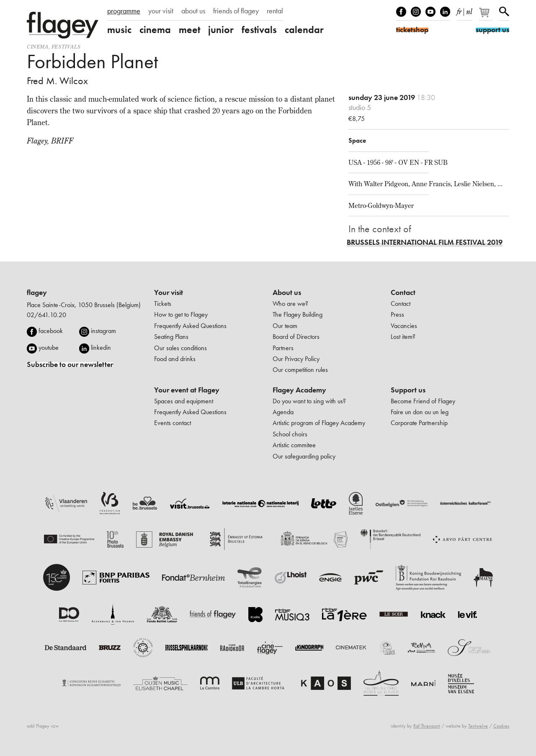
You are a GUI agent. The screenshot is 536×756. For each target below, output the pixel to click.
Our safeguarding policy (304, 456)
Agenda (283, 412)
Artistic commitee (294, 445)
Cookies (501, 726)
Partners (283, 348)
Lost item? (403, 337)
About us (287, 292)
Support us (408, 390)
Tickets (163, 304)
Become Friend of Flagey (423, 401)
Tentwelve (478, 726)
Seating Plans (171, 337)
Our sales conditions (180, 348)
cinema (155, 30)
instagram (103, 331)
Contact (403, 292)
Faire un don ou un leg (420, 412)
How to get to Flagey (181, 314)
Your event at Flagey (187, 390)
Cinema (38, 47)
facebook (51, 331)
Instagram (416, 12)
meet (189, 30)
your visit (161, 11)
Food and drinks (175, 359)
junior (221, 30)
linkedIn (445, 12)
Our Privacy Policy (296, 359)
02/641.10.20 (46, 315)
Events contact (173, 423)
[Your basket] (486, 16)
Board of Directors (296, 337)
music (119, 30)
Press (397, 314)
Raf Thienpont (427, 726)
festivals (259, 30)
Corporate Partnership (419, 423)
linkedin (101, 347)
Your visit (169, 292)
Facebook (401, 12)
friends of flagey (236, 11)
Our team (285, 326)
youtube (49, 347)
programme (124, 11)
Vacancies (404, 326)
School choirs (290, 434)
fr (459, 10)
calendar (304, 30)
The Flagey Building (298, 314)
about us (193, 11)
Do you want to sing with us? (309, 401)
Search (504, 12)
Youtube (430, 12)
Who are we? (290, 304)
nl (469, 10)
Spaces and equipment (184, 401)
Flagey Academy (299, 390)
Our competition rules (300, 370)
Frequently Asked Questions (190, 326)
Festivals (66, 47)
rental (275, 11)
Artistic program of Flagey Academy (319, 423)
